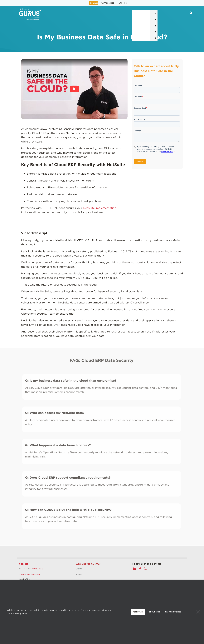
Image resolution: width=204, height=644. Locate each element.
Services (94, 14)
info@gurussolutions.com (30, 574)
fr (126, 3)
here (24, 613)
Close (198, 612)
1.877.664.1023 (108, 3)
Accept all (138, 612)
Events (79, 574)
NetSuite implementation (100, 208)
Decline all (155, 612)
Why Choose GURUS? (88, 564)
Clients (79, 569)
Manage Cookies (173, 612)
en (120, 3)
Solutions (76, 14)
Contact (24, 564)
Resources (127, 14)
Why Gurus (146, 14)
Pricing (110, 14)
